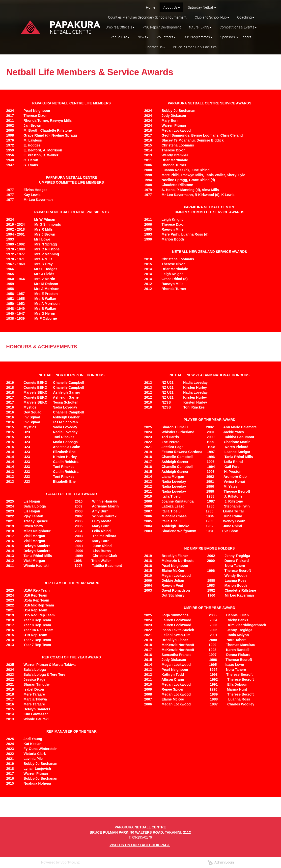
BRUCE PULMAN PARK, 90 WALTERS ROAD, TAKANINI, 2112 (140, 832)
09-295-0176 (142, 837)
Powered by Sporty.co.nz (60, 862)
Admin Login (221, 862)
